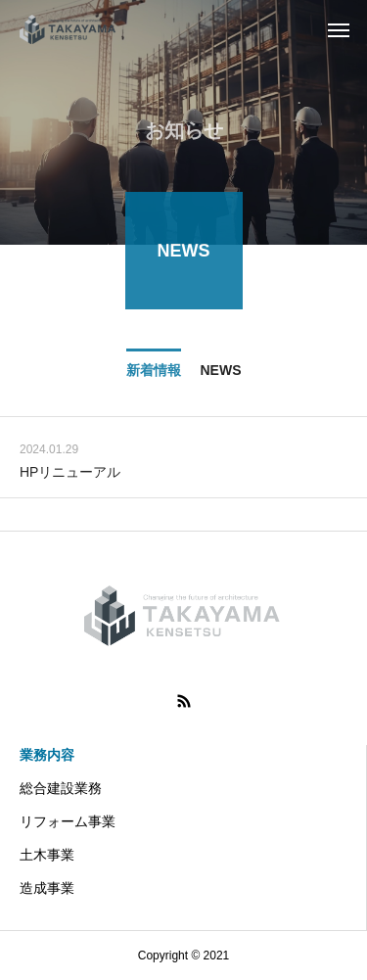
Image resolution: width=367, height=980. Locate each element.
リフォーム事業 (68, 821)
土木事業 (47, 855)
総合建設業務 (61, 788)
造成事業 (47, 888)
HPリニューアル (70, 473)
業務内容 (47, 755)
